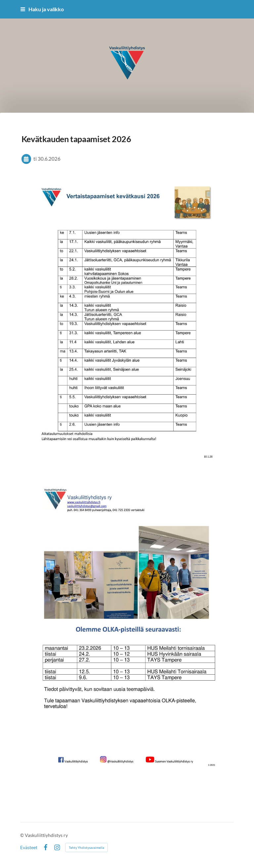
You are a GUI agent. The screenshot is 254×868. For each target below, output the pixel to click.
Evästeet (29, 848)
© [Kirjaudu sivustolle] (22, 835)
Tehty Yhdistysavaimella (86, 848)
